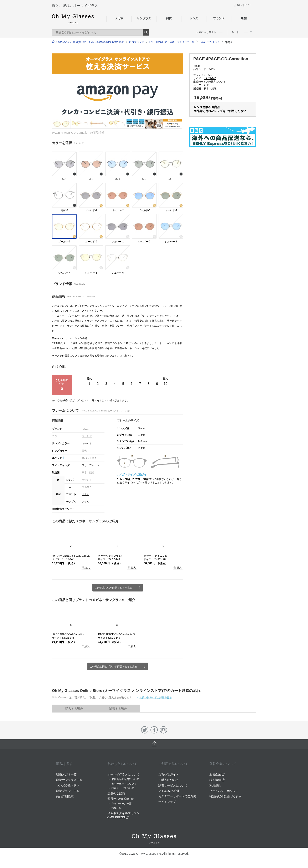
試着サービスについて (173, 785)
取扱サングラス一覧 (69, 780)
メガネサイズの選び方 (133, 475)
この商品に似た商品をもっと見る (113, 588)
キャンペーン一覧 (122, 804)
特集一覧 (117, 808)
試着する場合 (118, 709)
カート (242, 32)
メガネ (119, 18)
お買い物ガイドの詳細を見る (155, 698)
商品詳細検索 (65, 796)
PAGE (85, 429)
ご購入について (169, 780)
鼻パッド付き (89, 458)
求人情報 (217, 780)
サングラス (144, 18)
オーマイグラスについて (123, 774)
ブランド (219, 18)
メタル (86, 494)
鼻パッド (58, 458)
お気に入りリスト (209, 32)
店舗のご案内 (116, 793)
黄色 (84, 451)
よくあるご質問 (169, 791)
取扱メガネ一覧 (66, 774)
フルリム (87, 487)
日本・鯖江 (88, 473)
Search (146, 32)
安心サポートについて (124, 784)
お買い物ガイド (243, 5)
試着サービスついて (123, 788)
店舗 (244, 18)
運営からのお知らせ (120, 799)
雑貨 (169, 18)
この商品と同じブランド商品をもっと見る (113, 667)
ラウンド (87, 480)
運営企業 (217, 774)
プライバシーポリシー (224, 791)
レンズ (194, 18)
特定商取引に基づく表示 (225, 796)
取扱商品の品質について (125, 779)
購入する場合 (74, 709)
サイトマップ (167, 802)
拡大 (88, 568)
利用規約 (215, 785)
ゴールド (87, 436)
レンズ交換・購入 (68, 785)
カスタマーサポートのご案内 (177, 796)
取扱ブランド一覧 (68, 791)
